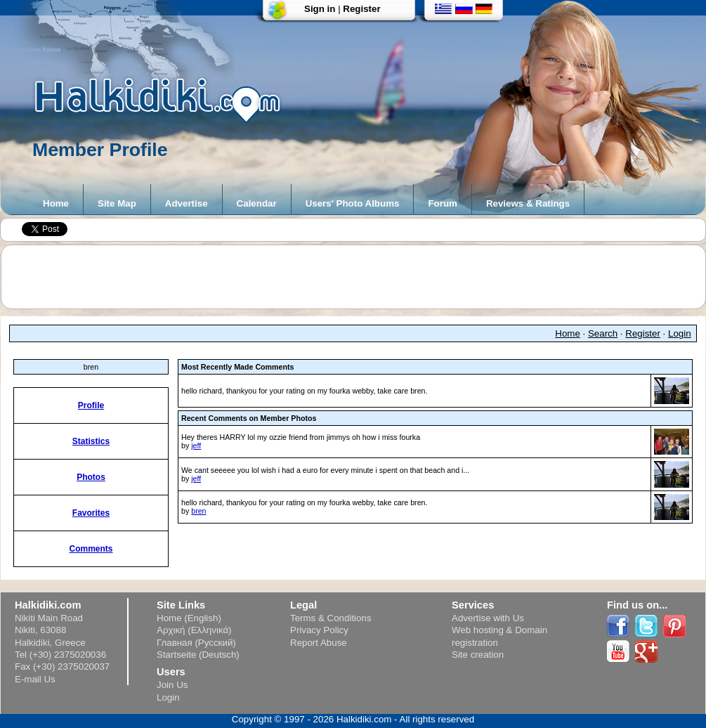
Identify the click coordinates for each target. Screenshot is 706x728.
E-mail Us (35, 679)
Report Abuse (319, 643)
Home (56, 203)
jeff (196, 446)
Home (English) (189, 618)
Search (603, 333)
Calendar (257, 203)
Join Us (172, 685)
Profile (91, 405)
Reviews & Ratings (528, 203)
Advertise (187, 203)
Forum (442, 203)
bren (198, 511)
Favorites (91, 513)
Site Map (117, 203)
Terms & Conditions (331, 618)
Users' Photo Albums (353, 203)
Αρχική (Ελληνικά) (194, 630)
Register (361, 9)
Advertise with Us (488, 618)
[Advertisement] (360, 277)
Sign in (320, 9)
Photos (91, 477)
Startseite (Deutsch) (198, 655)
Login (680, 333)
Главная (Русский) (196, 643)
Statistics (91, 441)
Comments (91, 549)
